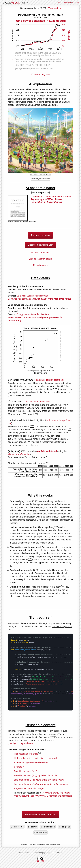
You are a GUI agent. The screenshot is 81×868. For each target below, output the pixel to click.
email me (67, 2)
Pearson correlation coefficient (49, 380)
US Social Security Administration (32, 296)
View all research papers (40, 259)
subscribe (76, 2)
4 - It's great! (64, 827)
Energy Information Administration (33, 314)
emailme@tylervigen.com (45, 853)
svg (48, 74)
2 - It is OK (32, 827)
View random (54, 8)
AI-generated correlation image (29, 788)
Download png (41, 44)
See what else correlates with (40, 299)
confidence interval (47, 451)
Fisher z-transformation (19, 454)
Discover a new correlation (40, 245)
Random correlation (40, 235)
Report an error (40, 265)
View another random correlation (40, 814)
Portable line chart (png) (25, 771)
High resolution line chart (26, 754)
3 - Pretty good (48, 827)
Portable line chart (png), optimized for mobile (36, 775)
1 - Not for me (17, 827)
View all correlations (40, 253)
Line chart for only (39, 780)
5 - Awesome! (40, 832)
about (60, 2)
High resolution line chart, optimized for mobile (36, 758)
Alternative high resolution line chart (31, 762)
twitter (60, 853)
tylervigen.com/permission (20, 743)
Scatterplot (19, 767)
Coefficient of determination (36, 402)
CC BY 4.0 (41, 859)
